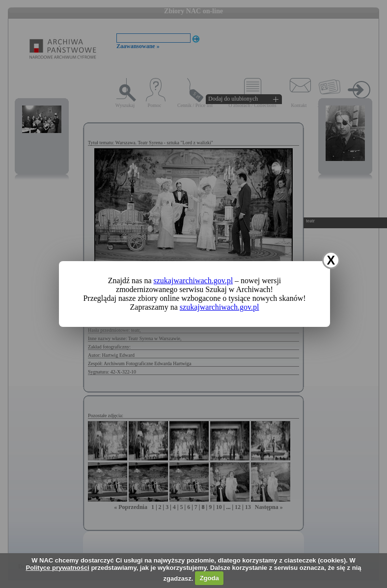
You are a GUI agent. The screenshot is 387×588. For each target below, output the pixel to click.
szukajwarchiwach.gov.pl (193, 281)
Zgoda (209, 578)
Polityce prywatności (57, 568)
